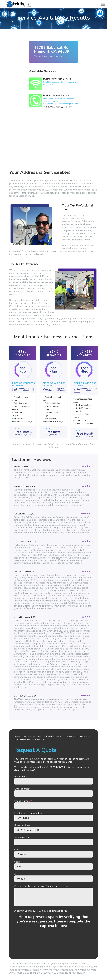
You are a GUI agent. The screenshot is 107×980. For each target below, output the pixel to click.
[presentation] (53, 944)
